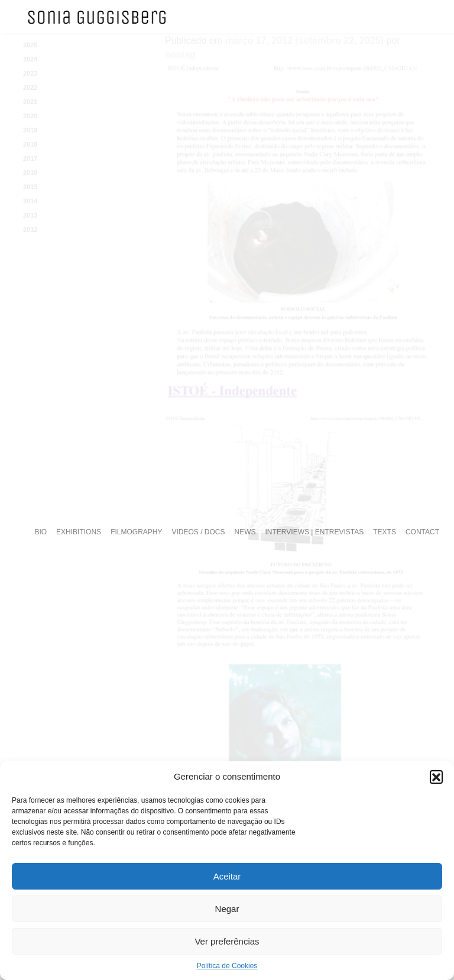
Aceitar (227, 876)
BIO (40, 532)
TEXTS (385, 532)
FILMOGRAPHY (136, 532)
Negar (227, 909)
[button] (436, 777)
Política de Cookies (227, 966)
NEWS (245, 532)
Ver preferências (227, 941)
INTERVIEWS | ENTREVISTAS (315, 532)
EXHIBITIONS (79, 532)
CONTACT (422, 532)
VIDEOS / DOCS (198, 532)
